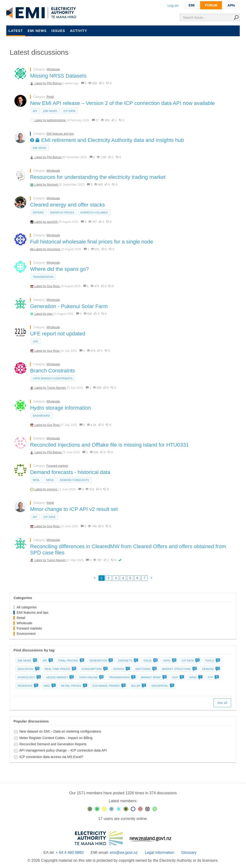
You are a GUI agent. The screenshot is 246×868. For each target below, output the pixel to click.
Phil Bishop (55, 83)
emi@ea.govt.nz (124, 853)
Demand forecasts (74, 480)
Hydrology (29, 677)
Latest (16, 31)
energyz (53, 489)
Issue (150, 661)
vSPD (169, 661)
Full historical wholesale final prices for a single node (92, 242)
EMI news (37, 31)
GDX (178, 677)
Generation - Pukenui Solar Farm (69, 306)
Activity (79, 31)
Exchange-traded (109, 686)
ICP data (70, 111)
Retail (50, 97)
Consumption (94, 669)
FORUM (211, 5)
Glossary (189, 853)
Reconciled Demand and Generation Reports (53, 744)
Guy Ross (54, 286)
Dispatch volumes (94, 212)
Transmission (43, 277)
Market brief (153, 677)
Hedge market (59, 677)
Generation (101, 661)
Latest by (41, 83)
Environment (26, 634)
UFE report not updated (58, 334)
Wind (195, 677)
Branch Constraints (52, 371)
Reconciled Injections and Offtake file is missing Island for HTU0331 (109, 445)
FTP (213, 677)
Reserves (27, 686)
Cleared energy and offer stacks (67, 205)
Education (28, 669)
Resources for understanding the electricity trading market (98, 177)
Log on (173, 5)
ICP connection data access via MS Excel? (51, 757)
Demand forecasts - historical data (70, 472)
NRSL (36, 480)
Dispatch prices (62, 212)
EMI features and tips (60, 134)
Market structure (179, 669)
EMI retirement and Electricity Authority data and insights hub (107, 140)
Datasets (128, 661)
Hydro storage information (60, 408)
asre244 (53, 222)
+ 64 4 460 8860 (70, 853)
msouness (54, 249)
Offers (38, 212)
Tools (212, 661)
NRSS (50, 480)
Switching (146, 669)
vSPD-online (91, 677)
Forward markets (57, 466)
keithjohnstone (57, 120)
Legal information (160, 853)
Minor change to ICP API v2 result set (74, 509)
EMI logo (42, 13)
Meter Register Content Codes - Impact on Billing (56, 738)
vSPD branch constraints (53, 378)
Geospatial (162, 686)
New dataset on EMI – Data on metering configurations (60, 731)
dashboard (41, 416)
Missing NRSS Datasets (58, 76)
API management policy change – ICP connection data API (63, 750)
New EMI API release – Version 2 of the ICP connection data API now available (122, 103)
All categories (27, 607)
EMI (192, 5)
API (35, 111)
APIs (231, 5)
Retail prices (74, 686)
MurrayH (53, 185)
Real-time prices (60, 669)
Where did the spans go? (59, 269)
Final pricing (71, 661)
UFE (35, 341)
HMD (49, 686)
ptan (50, 314)
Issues (58, 31)
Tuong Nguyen (57, 388)
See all (222, 703)
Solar (138, 686)
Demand (210, 669)
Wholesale (53, 69)
